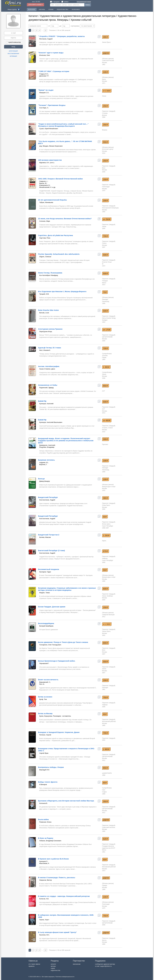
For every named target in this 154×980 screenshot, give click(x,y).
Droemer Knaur (107, 262)
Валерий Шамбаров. (47, 626)
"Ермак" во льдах (46, 90)
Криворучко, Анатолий (47, 445)
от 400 (107, 420)
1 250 (106, 535)
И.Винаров (43, 784)
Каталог (32, 9)
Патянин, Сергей (45, 735)
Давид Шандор (45, 481)
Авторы (42, 9)
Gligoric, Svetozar (45, 257)
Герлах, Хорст (44, 920)
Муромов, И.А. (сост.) (47, 163)
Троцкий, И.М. (44, 294)
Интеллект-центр (108, 149)
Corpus (111, 428)
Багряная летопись (47, 460)
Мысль (104, 940)
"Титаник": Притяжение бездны (52, 105)
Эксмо (104, 96)
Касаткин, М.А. (44, 935)
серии (53, 968)
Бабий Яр (42, 401)
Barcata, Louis (44, 313)
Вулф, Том (43, 699)
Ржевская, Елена (45, 822)
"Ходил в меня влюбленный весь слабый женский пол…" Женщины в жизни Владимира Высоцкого (63, 125)
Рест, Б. (42, 684)
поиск (88, 5)
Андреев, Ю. (44, 462)
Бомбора (110, 596)
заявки (65, 2)
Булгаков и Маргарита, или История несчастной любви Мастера (66, 801)
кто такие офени (34, 964)
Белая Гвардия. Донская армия (52, 607)
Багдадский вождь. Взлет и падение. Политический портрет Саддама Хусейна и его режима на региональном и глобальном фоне (66, 441)
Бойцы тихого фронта (48, 782)
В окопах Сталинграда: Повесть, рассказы (57, 877)
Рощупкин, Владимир (47, 447)
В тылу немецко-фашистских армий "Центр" (58, 932)
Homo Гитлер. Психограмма (50, 273)
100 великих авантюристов (50, 160)
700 (105, 236)
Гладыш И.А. (44, 74)
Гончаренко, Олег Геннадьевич (50, 645)
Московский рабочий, (109, 721)
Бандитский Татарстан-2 (49, 535)
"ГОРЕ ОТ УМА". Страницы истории (54, 71)
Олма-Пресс (106, 505)
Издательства (63, 9)
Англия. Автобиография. (49, 366)
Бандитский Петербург (48, 497)
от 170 (107, 330)
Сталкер (105, 113)
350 (105, 801)
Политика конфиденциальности (65, 977)
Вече (104, 168)
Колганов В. (43, 803)
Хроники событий (81, 20)
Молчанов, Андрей (46, 39)
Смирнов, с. (43, 181)
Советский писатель (109, 827)
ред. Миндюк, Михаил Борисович (51, 146)
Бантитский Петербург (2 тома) (52, 550)
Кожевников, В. (45, 185)
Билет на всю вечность (48, 680)
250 (105, 106)
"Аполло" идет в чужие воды (51, 53)
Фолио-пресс (106, 524)
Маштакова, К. (44, 863)
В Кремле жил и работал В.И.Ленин (53, 859)
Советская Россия (108, 61)
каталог (53, 964)
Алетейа (105, 356)
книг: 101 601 (36, 2)
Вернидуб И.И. (45, 770)
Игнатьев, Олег (45, 55)
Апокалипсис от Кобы (48, 385)
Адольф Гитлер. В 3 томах (50, 348)
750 (105, 697)
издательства (55, 970)
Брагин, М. (43, 183)
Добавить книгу (36, 5)
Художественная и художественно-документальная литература (78, 16)
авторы (53, 966)
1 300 (106, 367)
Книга (104, 79)
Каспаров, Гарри (45, 572)
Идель (104, 541)
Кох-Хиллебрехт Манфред (49, 275)
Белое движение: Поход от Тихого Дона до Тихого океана (63, 642)
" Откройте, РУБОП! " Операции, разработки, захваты (61, 36)
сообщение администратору (105, 964)
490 (105, 37)
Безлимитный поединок (49, 569)
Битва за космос (45, 697)
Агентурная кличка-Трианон (50, 329)
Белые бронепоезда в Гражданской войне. (57, 661)
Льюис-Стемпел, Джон (47, 369)
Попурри (105, 281)
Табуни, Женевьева (46, 202)
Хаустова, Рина (45, 238)
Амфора (105, 558)
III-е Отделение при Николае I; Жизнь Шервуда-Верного (62, 291)
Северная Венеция (108, 615)
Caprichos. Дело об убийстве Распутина (56, 235)
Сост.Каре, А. (44, 108)
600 (105, 589)
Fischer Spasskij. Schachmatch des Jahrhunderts (59, 254)
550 (105, 142)
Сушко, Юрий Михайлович (49, 129)
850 (105, 386)
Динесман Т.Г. (44, 76)
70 (105, 292)
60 (105, 714)
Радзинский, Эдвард (46, 388)
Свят (104, 790)
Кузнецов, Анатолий (46, 404)
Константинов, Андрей (47, 500)
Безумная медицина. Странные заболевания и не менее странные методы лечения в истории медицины (67, 589)
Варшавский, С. (45, 682)
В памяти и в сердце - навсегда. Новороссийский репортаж (64, 896)
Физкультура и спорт (109, 487)
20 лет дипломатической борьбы (53, 200)
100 (105, 72)
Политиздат (106, 187)
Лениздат (105, 299)
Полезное (76, 9)
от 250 (107, 219)
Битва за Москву (45, 713)
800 (105, 643)
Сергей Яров (44, 753)
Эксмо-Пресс (106, 42)
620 (105, 839)
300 (105, 439)
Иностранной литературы (110, 208)
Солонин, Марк (45, 221)
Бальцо (41, 479)
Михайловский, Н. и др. (48, 187)
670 (105, 551)
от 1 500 (107, 624)
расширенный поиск (84, 2)
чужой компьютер (13, 42)
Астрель (105, 428)
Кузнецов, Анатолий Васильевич (51, 422)
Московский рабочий (109, 867)
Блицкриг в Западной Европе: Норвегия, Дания (59, 732)
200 (105, 201)
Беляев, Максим (45, 537)
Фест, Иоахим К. (45, 350)
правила (32, 966)
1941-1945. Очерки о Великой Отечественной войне (60, 179)
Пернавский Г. (44, 663)
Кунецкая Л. (44, 861)
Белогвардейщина (46, 623)
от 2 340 (107, 91)
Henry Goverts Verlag (109, 318)
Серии (51, 9)
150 (105, 179)
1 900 (106, 749)
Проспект (105, 444)
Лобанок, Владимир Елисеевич (50, 841)
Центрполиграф (107, 337)
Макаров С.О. (44, 93)
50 (105, 517)
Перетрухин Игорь (46, 332)
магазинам (77, 964)
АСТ (104, 391)
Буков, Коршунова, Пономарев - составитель (55, 716)
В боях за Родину (46, 838)
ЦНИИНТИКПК (107, 773)
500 (105, 255)
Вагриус (105, 130)
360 (105, 498)
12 (45, 30)
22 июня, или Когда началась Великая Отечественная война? (65, 219)
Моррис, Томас (45, 593)
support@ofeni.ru (106, 966)
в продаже (55, 2)
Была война (43, 819)
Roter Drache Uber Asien (49, 310)
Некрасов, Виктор (46, 880)
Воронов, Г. (43, 464)
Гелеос (104, 243)
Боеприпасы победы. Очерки (51, 767)
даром (106, 53)
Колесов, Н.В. (44, 899)
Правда (105, 885)
